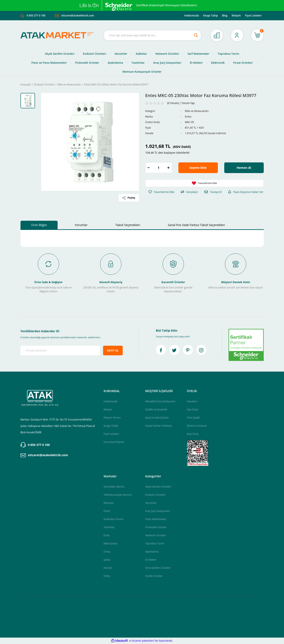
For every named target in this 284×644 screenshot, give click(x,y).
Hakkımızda (192, 16)
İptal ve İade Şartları (157, 418)
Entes (188, 117)
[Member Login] (237, 35)
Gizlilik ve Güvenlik (156, 410)
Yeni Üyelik (193, 418)
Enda (107, 536)
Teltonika (109, 527)
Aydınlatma (152, 552)
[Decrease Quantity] (149, 168)
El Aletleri (151, 560)
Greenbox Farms (114, 519)
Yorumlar (81, 225)
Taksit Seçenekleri (128, 225)
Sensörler (151, 503)
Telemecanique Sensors (118, 495)
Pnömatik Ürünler (156, 527)
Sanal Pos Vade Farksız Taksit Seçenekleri (196, 225)
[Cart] (257, 35)
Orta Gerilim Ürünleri (158, 568)
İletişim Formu (112, 418)
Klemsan (109, 503)
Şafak (107, 560)
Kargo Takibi (111, 426)
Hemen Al (244, 168)
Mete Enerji (110, 544)
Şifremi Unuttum (197, 426)
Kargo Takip (210, 16)
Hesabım (192, 402)
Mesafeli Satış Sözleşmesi (160, 402)
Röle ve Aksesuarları (197, 111)
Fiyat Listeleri (253, 16)
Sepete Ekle (198, 168)
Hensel (108, 568)
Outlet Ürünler (154, 576)
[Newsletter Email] (60, 351)
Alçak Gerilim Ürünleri (158, 487)
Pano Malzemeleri (156, 519)
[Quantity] (159, 168)
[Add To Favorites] (205, 183)
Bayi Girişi (193, 434)
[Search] (153, 35)
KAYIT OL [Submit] (113, 351)
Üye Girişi (193, 410)
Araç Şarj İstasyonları (158, 511)
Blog (225, 16)
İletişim (236, 16)
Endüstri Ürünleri (156, 495)
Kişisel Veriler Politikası (159, 426)
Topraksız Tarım (155, 544)
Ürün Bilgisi (39, 225)
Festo (107, 511)
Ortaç (107, 552)
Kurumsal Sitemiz (114, 442)
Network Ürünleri (156, 536)
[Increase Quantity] (169, 168)
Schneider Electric (114, 487)
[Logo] (59, 36)
